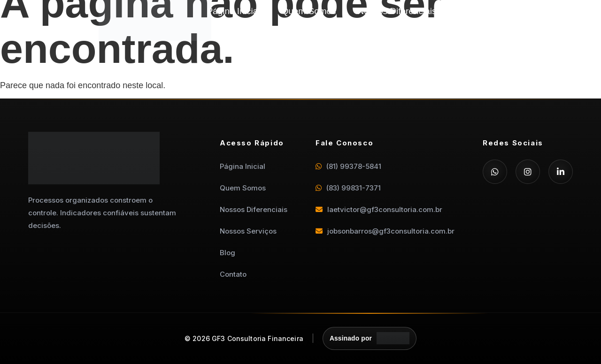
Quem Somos (308, 11)
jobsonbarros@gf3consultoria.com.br (385, 231)
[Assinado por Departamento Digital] (370, 338)
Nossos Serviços (492, 11)
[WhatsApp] (495, 172)
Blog (462, 25)
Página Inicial (233, 11)
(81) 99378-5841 (348, 166)
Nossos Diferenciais (397, 11)
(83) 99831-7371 (348, 188)
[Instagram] (528, 172)
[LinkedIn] (561, 172)
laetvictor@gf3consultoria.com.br (379, 209)
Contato (509, 25)
